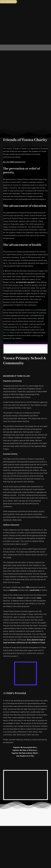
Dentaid (34, 310)
